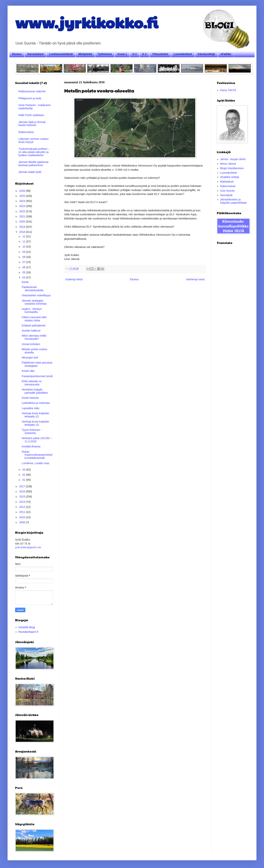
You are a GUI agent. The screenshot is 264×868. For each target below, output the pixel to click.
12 (24, 236)
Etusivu (17, 54)
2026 (23, 191)
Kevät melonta (30, 398)
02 (24, 475)
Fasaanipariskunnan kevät (37, 376)
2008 (23, 522)
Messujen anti (30, 358)
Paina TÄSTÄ (228, 90)
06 (24, 267)
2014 (23, 502)
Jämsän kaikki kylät (30, 172)
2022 (23, 211)
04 (24, 277)
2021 (23, 216)
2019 (23, 227)
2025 (23, 196)
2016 (23, 491)
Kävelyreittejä (206, 54)
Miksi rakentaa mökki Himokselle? (34, 337)
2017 (23, 486)
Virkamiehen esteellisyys (36, 295)
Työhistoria (105, 54)
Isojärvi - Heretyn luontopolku (32, 311)
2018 (23, 232)
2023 (23, 206)
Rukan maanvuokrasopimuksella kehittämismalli (37, 455)
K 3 (144, 54)
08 (24, 257)
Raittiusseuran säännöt (32, 91)
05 (24, 272)
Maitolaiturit (227, 182)
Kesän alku (28, 371)
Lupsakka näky (30, 408)
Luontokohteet (183, 54)
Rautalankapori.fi (28, 632)
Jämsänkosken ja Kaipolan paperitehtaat (233, 201)
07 (24, 262)
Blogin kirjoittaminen (232, 168)
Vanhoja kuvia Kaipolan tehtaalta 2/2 (35, 415)
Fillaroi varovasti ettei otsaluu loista (34, 319)
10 (24, 247)
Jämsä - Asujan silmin (233, 159)
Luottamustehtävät (61, 54)
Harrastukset (36, 54)
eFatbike (226, 54)
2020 (23, 222)
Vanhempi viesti (195, 279)
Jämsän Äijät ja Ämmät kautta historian (32, 124)
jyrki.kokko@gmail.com (28, 547)
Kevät (25, 282)
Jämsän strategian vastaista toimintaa (34, 302)
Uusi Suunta (227, 191)
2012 (23, 507)
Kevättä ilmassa (31, 446)
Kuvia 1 (122, 54)
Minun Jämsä (228, 164)
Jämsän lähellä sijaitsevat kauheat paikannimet (34, 164)
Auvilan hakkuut (31, 331)
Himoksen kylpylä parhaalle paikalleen (35, 391)
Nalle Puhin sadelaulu (31, 115)
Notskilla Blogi (27, 627)
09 (24, 252)
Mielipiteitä (85, 54)
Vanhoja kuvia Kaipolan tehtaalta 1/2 (35, 423)
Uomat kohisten (31, 344)
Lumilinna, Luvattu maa (35, 463)
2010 (23, 517)
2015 (23, 497)
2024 (23, 201)
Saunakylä (226, 195)
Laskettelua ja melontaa (36, 403)
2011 (23, 512)
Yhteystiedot (160, 54)
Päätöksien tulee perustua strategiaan (37, 364)
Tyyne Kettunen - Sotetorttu (32, 431)
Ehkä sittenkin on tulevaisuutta (32, 383)
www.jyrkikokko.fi (87, 22)
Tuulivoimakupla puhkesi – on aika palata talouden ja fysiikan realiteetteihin (34, 152)
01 (24, 480)
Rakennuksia (26, 132)
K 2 (135, 54)
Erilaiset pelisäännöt (34, 325)
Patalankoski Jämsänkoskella (33, 289)
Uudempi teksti (74, 279)
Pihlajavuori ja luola (30, 98)
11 (24, 241)
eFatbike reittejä (230, 177)
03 (24, 470)
